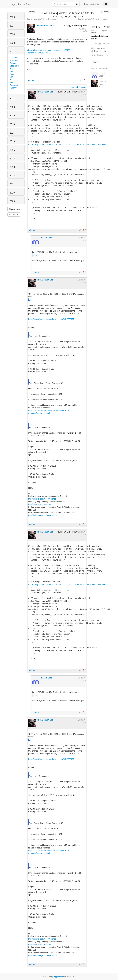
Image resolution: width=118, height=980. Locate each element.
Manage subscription (102, 44)
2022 (12, 51)
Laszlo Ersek (47, 238)
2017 (12, 133)
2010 (12, 193)
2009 (12, 201)
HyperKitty (58, 977)
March (12, 82)
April (12, 80)
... (35, 255)
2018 (12, 124)
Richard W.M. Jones (46, 26)
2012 (12, 176)
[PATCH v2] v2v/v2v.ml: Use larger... (93, 19)
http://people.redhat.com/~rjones (42, 499)
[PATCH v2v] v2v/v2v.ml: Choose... (42, 19)
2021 (12, 99)
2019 (12, 116)
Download (14, 215)
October (13, 63)
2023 (12, 43)
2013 (12, 167)
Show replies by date (78, 87)
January (13, 88)
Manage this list (91, 4)
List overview (15, 209)
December (14, 58)
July (11, 71)
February (14, 85)
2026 (12, 17)
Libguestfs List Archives (22, 4)
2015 (12, 150)
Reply (30, 80)
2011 (12, 184)
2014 (12, 159)
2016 (12, 141)
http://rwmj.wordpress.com (40, 504)
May (11, 77)
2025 (12, 26)
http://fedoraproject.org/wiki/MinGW (43, 515)
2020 (12, 107)
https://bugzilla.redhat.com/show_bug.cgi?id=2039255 (51, 319)
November (14, 60)
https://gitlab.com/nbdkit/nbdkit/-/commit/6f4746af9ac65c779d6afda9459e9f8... (70, 145)
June (12, 74)
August (13, 69)
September (14, 66)
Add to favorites (99, 55)
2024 (12, 34)
